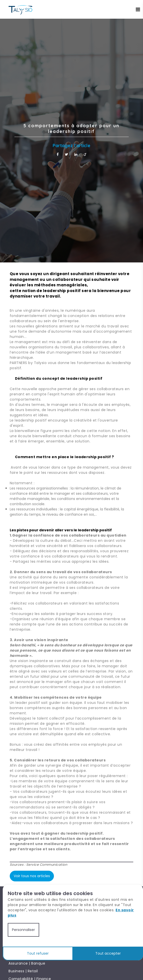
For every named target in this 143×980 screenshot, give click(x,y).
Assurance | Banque (27, 963)
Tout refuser (38, 953)
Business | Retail (23, 971)
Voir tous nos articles (32, 876)
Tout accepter (108, 953)
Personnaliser (23, 930)
